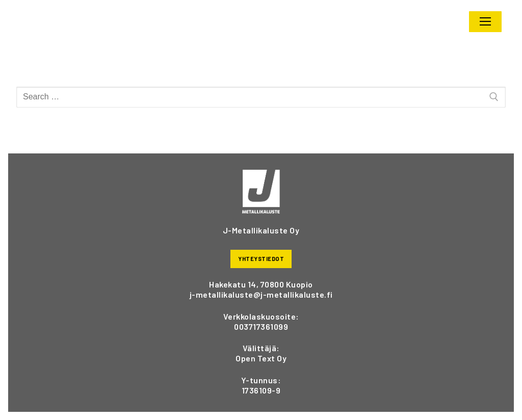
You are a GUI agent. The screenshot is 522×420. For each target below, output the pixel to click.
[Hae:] (261, 97)
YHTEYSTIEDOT (261, 259)
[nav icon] (485, 22)
